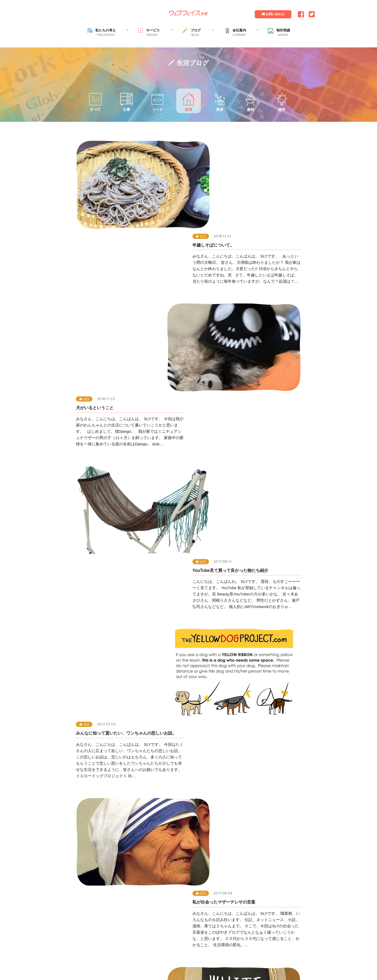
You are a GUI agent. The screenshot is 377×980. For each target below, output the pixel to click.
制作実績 (283, 32)
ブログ (196, 32)
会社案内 (239, 32)
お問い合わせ (273, 14)
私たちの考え (106, 32)
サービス (153, 32)
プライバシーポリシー (170, 812)
